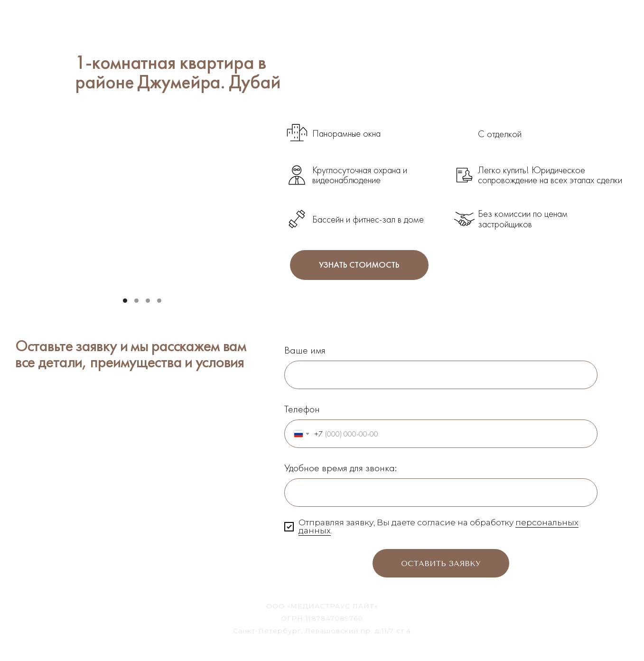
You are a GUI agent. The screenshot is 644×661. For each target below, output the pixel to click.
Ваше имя (305, 350)
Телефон (302, 409)
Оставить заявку (441, 563)
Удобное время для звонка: (341, 468)
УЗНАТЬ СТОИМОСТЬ (359, 265)
